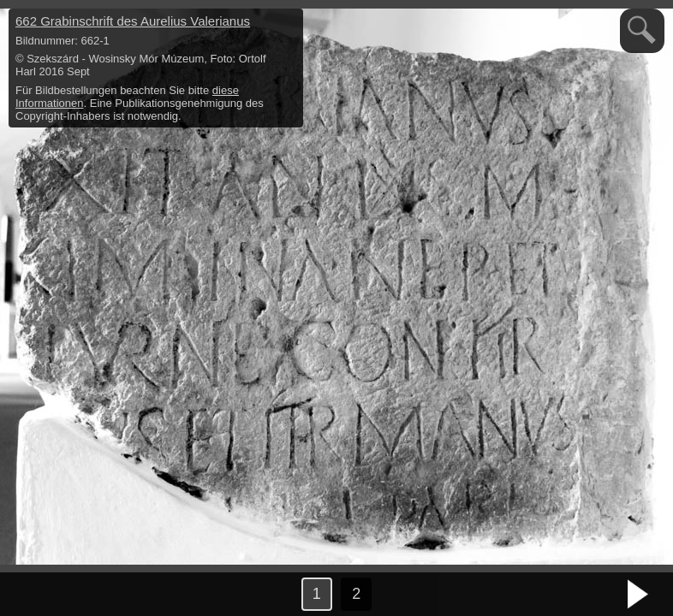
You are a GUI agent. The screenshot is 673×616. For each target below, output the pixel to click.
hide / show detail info (288, 24)
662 (133, 21)
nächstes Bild (639, 595)
